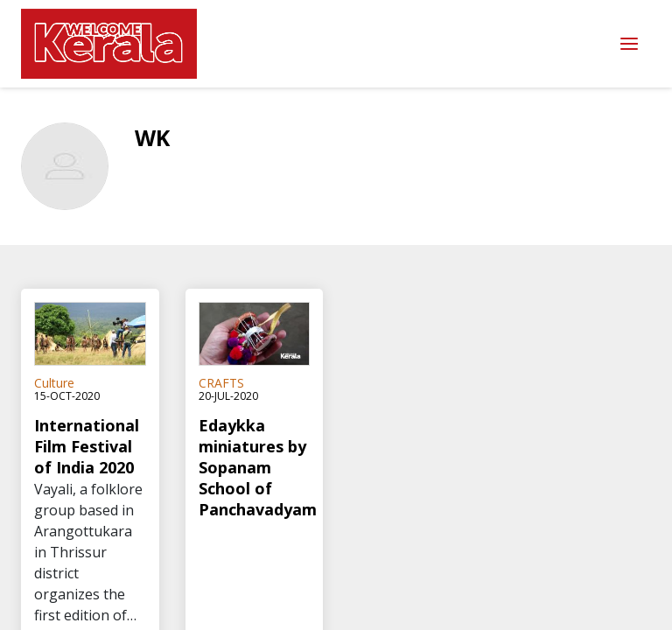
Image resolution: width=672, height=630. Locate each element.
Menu (629, 44)
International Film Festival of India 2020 (87, 446)
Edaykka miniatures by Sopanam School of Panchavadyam (255, 467)
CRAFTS (221, 383)
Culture (54, 383)
